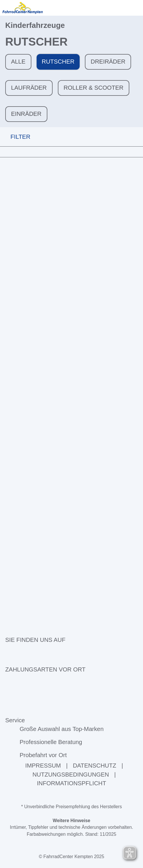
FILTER (15, 137)
